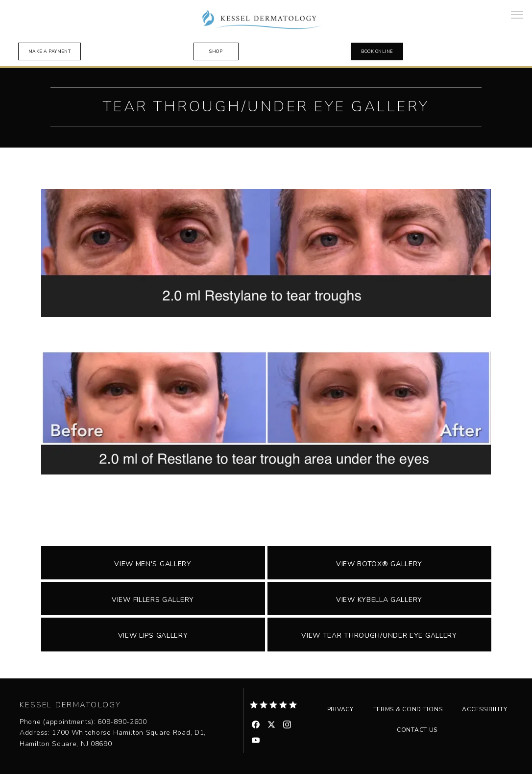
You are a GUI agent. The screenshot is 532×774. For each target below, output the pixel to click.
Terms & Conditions (408, 709)
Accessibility (484, 709)
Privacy (340, 709)
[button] (517, 16)
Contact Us (417, 730)
